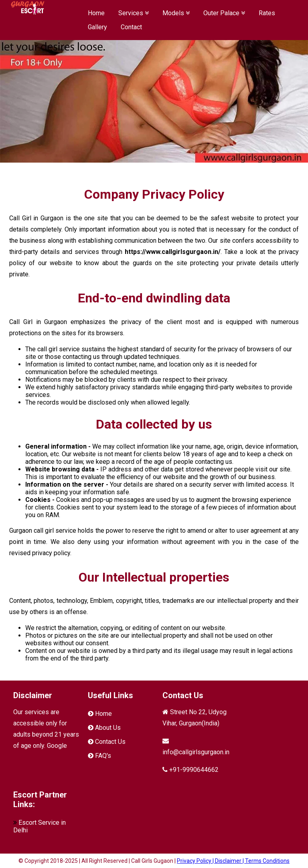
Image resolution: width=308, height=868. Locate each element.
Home (96, 13)
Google (57, 746)
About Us (108, 728)
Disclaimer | (230, 861)
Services (134, 13)
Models (176, 13)
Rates (267, 13)
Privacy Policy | (196, 861)
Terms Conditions (267, 861)
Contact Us (110, 742)
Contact (131, 27)
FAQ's (103, 756)
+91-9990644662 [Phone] (194, 770)
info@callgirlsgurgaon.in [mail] (196, 752)
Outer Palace (224, 13)
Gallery (97, 27)
